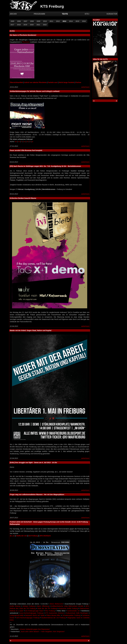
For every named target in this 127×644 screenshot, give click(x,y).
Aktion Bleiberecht (56, 604)
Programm (39, 14)
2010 (45, 21)
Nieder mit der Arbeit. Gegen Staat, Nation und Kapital (31, 330)
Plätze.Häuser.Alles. (53, 615)
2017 (12, 25)
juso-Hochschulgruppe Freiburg (32, 613)
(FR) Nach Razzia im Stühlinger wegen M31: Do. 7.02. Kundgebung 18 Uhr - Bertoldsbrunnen (45, 166)
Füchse (78, 82)
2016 (84, 21)
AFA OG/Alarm (45, 536)
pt (33, 142)
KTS (87, 14)
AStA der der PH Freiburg (47, 608)
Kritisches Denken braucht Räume (23, 198)
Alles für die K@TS (100, 59)
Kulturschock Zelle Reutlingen (77, 613)
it (30, 142)
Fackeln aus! (53, 82)
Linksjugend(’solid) (17, 615)
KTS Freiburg (52, 6)
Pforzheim (26, 42)
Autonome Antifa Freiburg (68, 608)
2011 (51, 21)
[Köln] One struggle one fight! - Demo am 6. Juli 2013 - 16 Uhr (33, 463)
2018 (19, 25)
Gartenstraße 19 (73, 611)
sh (27, 142)
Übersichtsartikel (16, 82)
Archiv (13, 14)
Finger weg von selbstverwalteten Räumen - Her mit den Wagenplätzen (37, 495)
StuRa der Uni (22, 536)
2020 (32, 25)
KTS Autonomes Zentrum (55, 613)
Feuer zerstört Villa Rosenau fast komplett (26, 150)
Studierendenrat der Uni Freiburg (53, 618)
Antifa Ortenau (15, 606)
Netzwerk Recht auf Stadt (35, 615)
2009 (38, 21)
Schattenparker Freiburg (72, 615)
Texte (65, 14)
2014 (71, 21)
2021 (38, 25)
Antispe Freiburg (29, 606)
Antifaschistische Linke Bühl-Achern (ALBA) (67, 606)
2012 (58, 21)
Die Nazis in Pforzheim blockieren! (23, 35)
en (19, 142)
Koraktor (112, 14)
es (24, 142)
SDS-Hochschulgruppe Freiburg (28, 618)
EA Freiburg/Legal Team (34, 611)
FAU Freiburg (50, 611)
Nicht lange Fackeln (67, 82)
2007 (25, 21)
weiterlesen (85, 87)
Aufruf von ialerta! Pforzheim (35, 82)
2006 (19, 21)
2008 (32, 21)
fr (22, 142)
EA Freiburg (33, 536)
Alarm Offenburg (43, 606)
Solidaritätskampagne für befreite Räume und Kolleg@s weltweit (35, 91)
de (16, 142)
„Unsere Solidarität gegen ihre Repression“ (35, 629)
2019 (25, 25)
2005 (12, 21)
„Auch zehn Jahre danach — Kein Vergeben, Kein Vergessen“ (43, 632)
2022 (45, 25)
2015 (77, 21)
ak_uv (12, 536)
